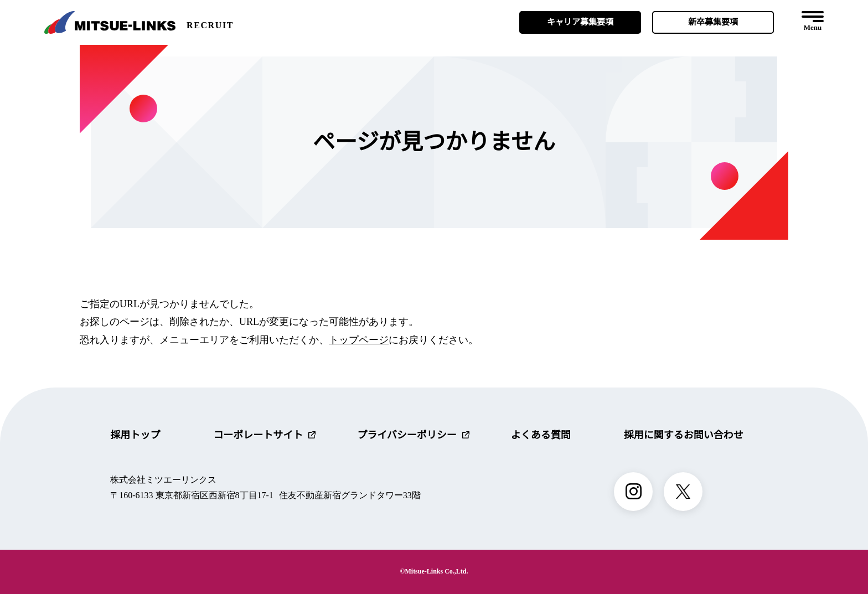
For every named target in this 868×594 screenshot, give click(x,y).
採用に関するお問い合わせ (684, 435)
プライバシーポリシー (413, 435)
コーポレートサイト (264, 435)
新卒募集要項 (713, 22)
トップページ (359, 340)
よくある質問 (541, 435)
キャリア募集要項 (580, 22)
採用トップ (135, 435)
